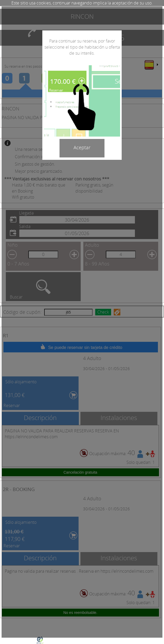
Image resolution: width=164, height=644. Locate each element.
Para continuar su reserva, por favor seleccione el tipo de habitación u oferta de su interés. (82, 47)
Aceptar (82, 147)
